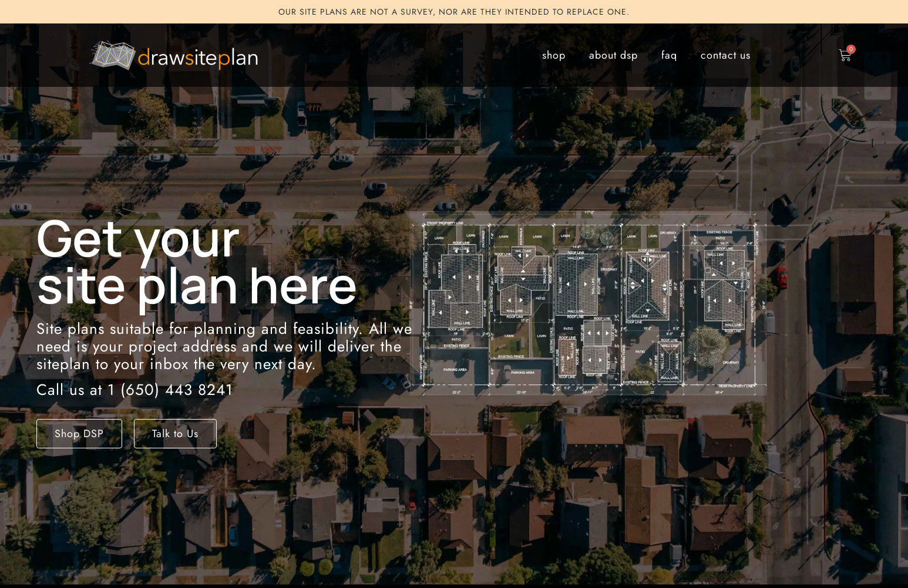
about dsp (613, 55)
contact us (726, 55)
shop (554, 55)
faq (669, 55)
